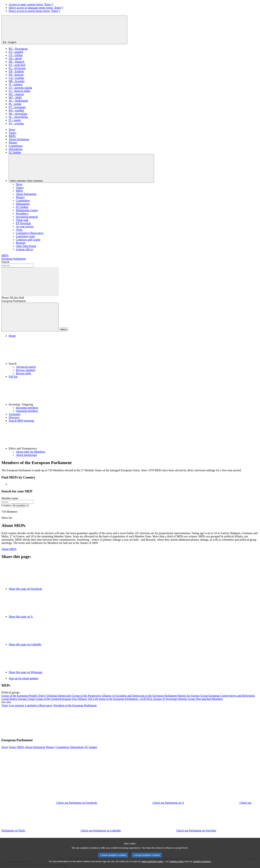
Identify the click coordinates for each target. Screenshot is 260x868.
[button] (134, 351)
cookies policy (177, 866)
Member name (10, 498)
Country (6, 505)
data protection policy (152, 866)
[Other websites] (81, 168)
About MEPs (9, 549)
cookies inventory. (202, 866)
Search (5, 262)
